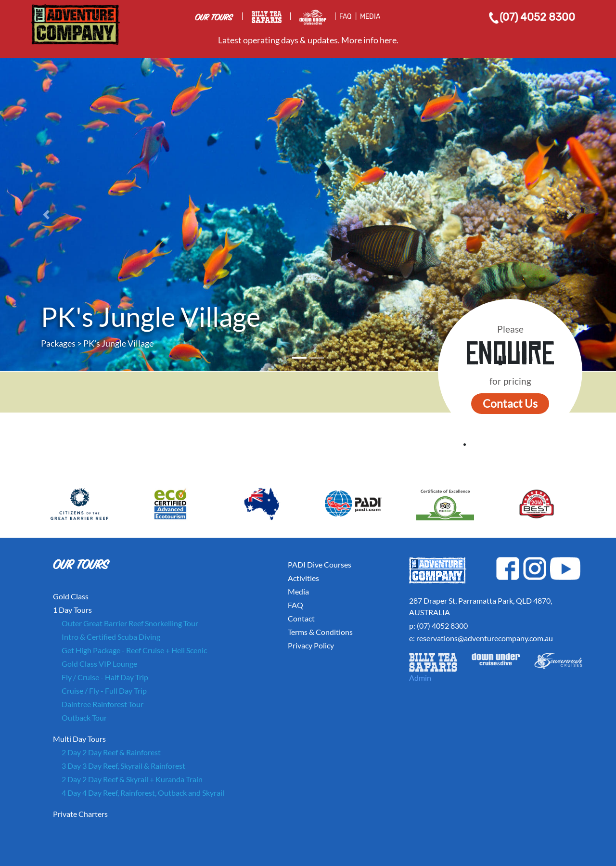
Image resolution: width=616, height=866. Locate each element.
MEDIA (370, 17)
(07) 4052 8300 (532, 17)
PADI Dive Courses (320, 564)
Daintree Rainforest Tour (103, 704)
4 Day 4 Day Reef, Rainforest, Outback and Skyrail (143, 793)
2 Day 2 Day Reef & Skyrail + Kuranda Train (132, 779)
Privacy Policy (311, 645)
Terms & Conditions (320, 632)
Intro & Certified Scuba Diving (111, 637)
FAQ (345, 17)
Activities (303, 578)
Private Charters (80, 814)
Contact (301, 618)
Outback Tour (84, 717)
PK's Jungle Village (118, 343)
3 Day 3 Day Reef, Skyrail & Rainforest (123, 766)
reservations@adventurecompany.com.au (485, 638)
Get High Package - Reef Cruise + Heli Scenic (134, 650)
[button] (46, 215)
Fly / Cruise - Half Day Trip (105, 677)
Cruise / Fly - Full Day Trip (104, 691)
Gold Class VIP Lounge (99, 664)
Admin (420, 678)
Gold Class (71, 596)
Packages (58, 343)
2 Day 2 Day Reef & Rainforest (111, 752)
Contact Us (510, 403)
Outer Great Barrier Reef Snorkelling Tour (130, 623)
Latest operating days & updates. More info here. (308, 40)
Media (298, 591)
